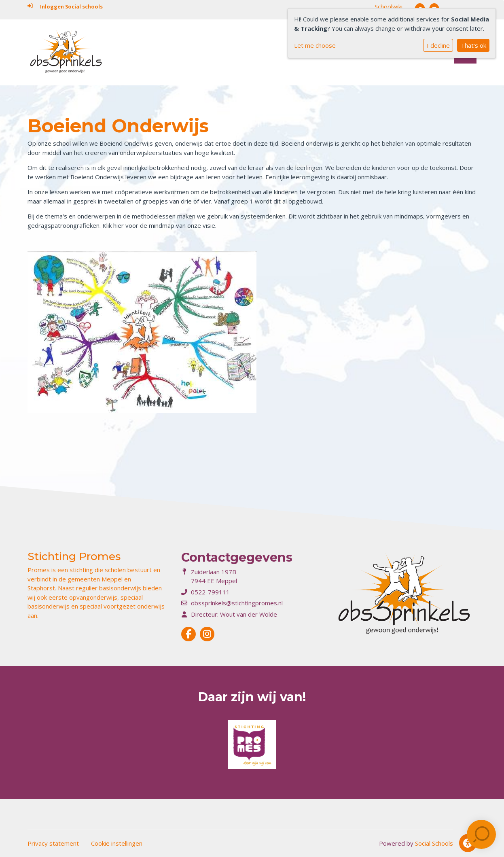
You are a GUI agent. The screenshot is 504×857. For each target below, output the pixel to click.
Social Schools (434, 843)
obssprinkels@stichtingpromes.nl (237, 603)
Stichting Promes (74, 556)
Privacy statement (53, 843)
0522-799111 (210, 592)
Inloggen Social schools (65, 6)
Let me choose (315, 45)
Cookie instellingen (117, 843)
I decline (438, 45)
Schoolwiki (389, 6)
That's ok (473, 45)
